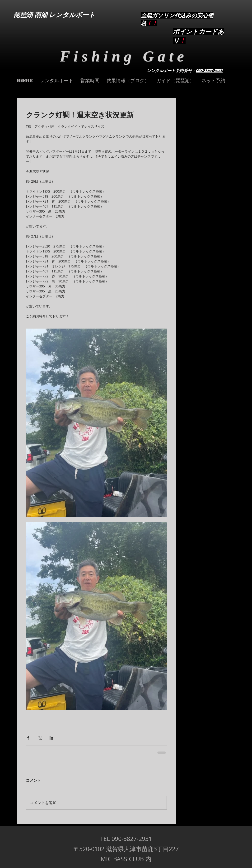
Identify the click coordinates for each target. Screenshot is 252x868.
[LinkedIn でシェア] (51, 738)
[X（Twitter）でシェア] (40, 738)
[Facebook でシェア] (28, 738)
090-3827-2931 (209, 71)
